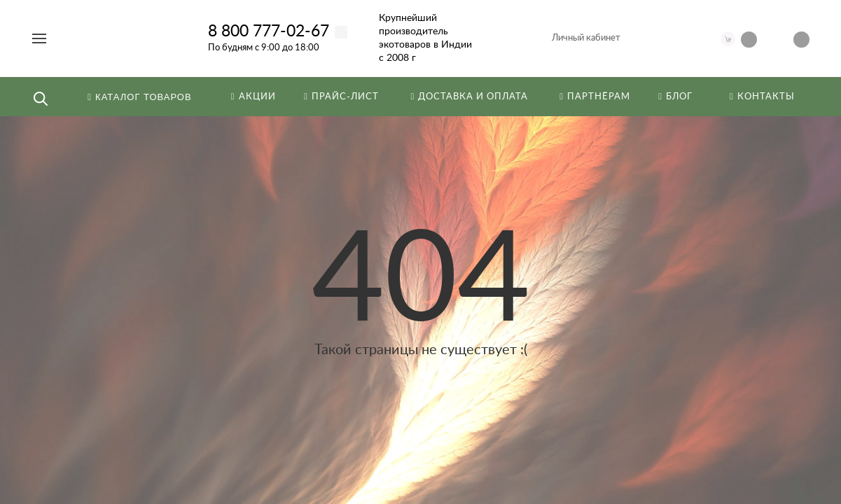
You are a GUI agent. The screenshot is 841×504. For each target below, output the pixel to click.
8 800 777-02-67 (269, 31)
